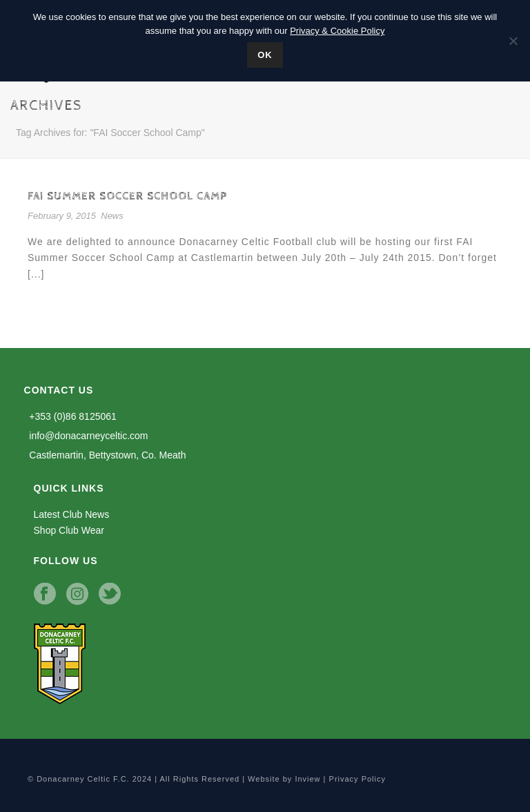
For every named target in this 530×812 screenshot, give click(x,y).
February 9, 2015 (62, 216)
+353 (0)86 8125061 (70, 416)
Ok (265, 55)
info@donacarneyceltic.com (86, 436)
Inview (307, 779)
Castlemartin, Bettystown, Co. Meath (105, 455)
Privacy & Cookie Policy (337, 31)
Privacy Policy (357, 779)
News (112, 216)
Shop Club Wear (69, 530)
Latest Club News (72, 514)
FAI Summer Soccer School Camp (127, 196)
